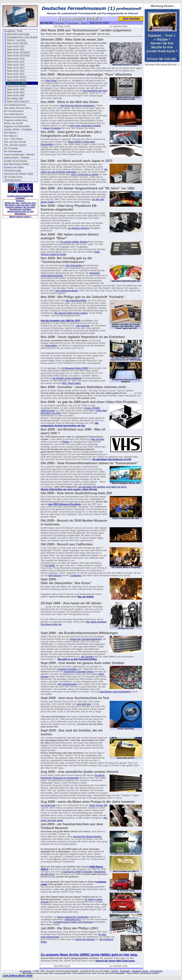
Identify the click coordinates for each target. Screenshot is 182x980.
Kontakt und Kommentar (15, 161)
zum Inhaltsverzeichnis (15, 105)
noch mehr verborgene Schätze (85, 126)
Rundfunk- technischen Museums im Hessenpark (73, 777)
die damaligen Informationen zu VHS (112, 459)
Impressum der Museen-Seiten (19, 174)
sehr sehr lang (84, 704)
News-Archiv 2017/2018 (18, 56)
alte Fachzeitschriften (76, 301)
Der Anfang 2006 (15, 99)
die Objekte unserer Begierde (67, 378)
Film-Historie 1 (11, 133)
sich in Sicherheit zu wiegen (85, 174)
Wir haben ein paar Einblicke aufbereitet (74, 171)
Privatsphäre (125, 971)
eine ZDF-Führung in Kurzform (64, 504)
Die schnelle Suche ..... (15, 177)
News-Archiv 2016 (16, 59)
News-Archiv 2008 (16, 89)
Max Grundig (98, 439)
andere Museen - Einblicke (17, 158)
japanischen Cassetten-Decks (78, 672)
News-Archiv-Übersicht (18, 102)
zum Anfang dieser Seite (18, 976)
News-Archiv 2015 (16, 62)
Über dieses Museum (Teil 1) (18, 108)
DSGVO (115, 971)
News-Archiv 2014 (16, 65)
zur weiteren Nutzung (78, 228)
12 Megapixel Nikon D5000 (75, 368)
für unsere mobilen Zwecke (74, 242)
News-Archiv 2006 (16, 96)
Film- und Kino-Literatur (15, 145)
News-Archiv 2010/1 (17, 80)
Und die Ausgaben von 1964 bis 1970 (60, 321)
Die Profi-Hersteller (13, 152)
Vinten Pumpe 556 (98, 805)
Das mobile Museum (14, 114)
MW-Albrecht (55, 576)
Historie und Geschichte (15, 117)
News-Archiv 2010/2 (17, 77)
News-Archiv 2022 (16, 46)
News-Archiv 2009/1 (17, 86)
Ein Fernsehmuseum (14, 111)
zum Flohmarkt (156, 971)
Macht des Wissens (85, 939)
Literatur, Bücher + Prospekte (18, 129)
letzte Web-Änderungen (18, 34)
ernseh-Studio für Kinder (54, 254)
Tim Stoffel (50, 565)
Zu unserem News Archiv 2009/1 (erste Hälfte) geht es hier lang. (89, 955)
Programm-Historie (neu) (16, 120)
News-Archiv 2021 (16, 50)
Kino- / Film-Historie (13, 139)
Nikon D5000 (75, 142)
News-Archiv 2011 (16, 74)
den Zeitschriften (74, 266)
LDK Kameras (83, 326)
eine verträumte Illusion (67, 291)
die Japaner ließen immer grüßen (71, 313)
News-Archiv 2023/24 (17, 43)
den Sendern (87, 657)
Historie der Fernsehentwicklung (86, 639)
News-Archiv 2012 (16, 71)
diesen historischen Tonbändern (73, 917)
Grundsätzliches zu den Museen (22, 37)
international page (12, 171)
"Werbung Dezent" (13, 180)
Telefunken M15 (73, 920)
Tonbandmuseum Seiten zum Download (73, 922)
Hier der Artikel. (86, 597)
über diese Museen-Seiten (16, 164)
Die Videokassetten (67, 684)
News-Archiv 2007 (16, 92)
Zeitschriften (51, 346)
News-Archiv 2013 (16, 68)
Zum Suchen (131, 18)
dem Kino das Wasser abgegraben (78, 106)
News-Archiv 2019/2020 (18, 53)
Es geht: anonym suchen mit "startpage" (20, 197)
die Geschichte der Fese (95, 91)
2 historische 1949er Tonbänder (77, 872)
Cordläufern (76, 576)
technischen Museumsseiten (88, 837)
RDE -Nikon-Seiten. (72, 383)
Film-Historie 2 (11, 136)
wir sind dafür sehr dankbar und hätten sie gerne (102, 487)
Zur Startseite (25, 971)
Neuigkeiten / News (13, 31)
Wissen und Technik (14, 123)
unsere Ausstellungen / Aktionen (19, 155)
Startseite (59, 23)
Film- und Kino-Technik (15, 142)
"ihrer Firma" (51, 81)
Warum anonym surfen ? (20, 217)
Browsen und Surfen (14, 167)
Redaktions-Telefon (140, 971)
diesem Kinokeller (52, 128)
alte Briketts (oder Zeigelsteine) (115, 692)
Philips (65, 442)
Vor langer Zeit (48, 805)
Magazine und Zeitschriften (17, 126)
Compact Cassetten (67, 669)
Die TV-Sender (11, 148)
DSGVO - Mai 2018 (16, 40)
